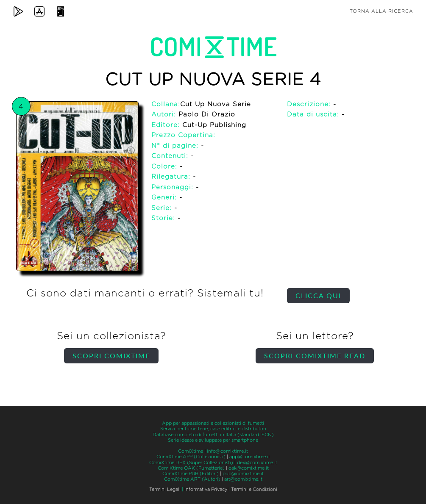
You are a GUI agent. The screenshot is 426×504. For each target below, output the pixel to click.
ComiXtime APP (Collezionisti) (191, 457)
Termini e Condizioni (254, 489)
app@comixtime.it (250, 457)
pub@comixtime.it (243, 474)
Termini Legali (165, 489)
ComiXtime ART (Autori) (192, 479)
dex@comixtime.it (257, 463)
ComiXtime (191, 451)
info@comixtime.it (227, 451)
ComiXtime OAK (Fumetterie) (191, 468)
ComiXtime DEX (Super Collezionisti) (191, 463)
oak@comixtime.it (249, 468)
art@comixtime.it (243, 479)
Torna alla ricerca (381, 11)
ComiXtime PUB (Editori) (191, 474)
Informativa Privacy (206, 489)
